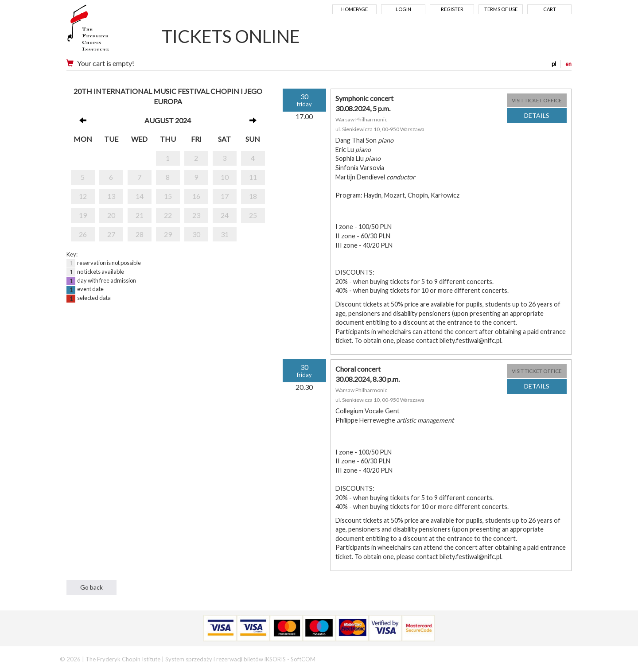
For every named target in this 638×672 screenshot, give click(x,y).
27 (111, 234)
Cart (550, 9)
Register (452, 9)
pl (554, 64)
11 (253, 177)
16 (196, 196)
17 (225, 196)
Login (403, 9)
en (568, 64)
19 (83, 215)
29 (168, 234)
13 (111, 196)
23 (196, 215)
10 (225, 177)
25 (253, 215)
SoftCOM (303, 659)
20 (111, 215)
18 (253, 196)
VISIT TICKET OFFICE (537, 100)
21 (140, 215)
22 (168, 215)
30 (196, 234)
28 (140, 234)
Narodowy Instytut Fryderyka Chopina (105, 31)
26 (83, 234)
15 (168, 196)
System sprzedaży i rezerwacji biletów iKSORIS (226, 659)
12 (83, 196)
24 (225, 215)
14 (140, 196)
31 (225, 234)
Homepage (354, 9)
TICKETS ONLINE (231, 36)
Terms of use (501, 9)
